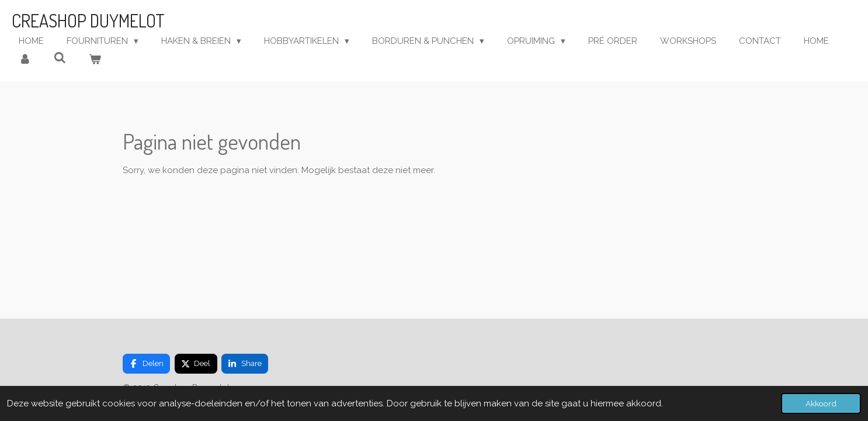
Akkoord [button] (821, 403)
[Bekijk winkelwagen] (95, 60)
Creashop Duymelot (88, 20)
